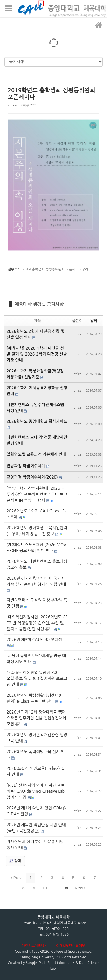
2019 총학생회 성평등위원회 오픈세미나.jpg (55, 269)
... (55, 888)
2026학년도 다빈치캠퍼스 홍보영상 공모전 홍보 (37, 564)
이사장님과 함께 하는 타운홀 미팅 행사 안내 (35, 845)
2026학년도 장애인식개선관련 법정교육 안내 (37, 738)
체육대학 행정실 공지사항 (39, 304)
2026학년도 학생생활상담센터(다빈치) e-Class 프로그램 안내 (35, 698)
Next (80, 888)
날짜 (94, 321)
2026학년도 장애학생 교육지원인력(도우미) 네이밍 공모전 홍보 (37, 531)
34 (66, 888)
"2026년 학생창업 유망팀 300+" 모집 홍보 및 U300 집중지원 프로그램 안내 (37, 678)
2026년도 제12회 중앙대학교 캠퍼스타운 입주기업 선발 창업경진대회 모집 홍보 (36, 718)
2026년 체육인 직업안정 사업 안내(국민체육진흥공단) (36, 828)
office (12, 105)
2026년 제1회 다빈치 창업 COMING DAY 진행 (37, 811)
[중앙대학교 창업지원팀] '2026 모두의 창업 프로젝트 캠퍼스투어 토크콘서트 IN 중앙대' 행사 (37, 494)
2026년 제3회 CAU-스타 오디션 (34, 640)
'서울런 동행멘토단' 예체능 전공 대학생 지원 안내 (36, 659)
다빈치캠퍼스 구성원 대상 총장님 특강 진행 (37, 603)
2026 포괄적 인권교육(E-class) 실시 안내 (36, 771)
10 (45, 888)
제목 (37, 321)
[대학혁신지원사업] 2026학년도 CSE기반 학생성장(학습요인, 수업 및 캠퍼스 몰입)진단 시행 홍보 (37, 623)
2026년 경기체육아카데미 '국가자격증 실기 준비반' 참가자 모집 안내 (36, 581)
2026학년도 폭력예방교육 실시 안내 (36, 755)
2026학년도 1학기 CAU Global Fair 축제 (37, 514)
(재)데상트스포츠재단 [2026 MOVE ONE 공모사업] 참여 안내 (36, 548)
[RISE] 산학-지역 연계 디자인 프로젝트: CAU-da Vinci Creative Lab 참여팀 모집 (36, 791)
